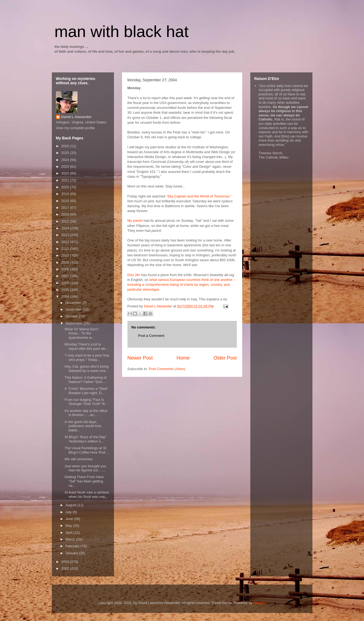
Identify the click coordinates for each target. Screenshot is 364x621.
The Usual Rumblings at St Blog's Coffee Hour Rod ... (87, 450)
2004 (66, 296)
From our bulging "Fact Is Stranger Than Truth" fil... (86, 402)
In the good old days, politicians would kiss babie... (83, 426)
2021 (66, 180)
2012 (66, 242)
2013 (66, 235)
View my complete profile (75, 128)
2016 (66, 214)
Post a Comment (151, 336)
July (69, 512)
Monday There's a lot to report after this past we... (86, 346)
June (70, 519)
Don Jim (134, 275)
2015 (66, 221)
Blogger (259, 603)
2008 (66, 269)
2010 (66, 255)
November (74, 309)
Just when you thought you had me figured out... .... (85, 468)
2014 (66, 228)
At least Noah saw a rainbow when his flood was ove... (87, 494)
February (73, 546)
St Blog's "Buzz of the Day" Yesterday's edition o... (86, 439)
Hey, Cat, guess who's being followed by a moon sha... (87, 369)
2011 (66, 249)
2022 (66, 173)
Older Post (225, 358)
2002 (66, 568)
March (71, 539)
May (69, 526)
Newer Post (140, 358)
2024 (66, 160)
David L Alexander (77, 117)
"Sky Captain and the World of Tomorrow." (199, 196)
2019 (66, 194)
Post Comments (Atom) (167, 369)
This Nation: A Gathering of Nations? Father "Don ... (85, 380)
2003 (66, 562)
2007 (66, 276)
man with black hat (122, 31)
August (71, 505)
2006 (66, 283)
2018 (66, 201)
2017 (66, 208)
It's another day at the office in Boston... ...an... (86, 413)
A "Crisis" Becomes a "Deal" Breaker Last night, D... (86, 391)
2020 (66, 187)
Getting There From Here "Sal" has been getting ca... (84, 481)
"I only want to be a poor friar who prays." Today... (87, 358)
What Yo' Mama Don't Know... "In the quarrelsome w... (81, 333)
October (72, 316)
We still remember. (79, 459)
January (72, 553)
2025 (66, 153)
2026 (66, 146)
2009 (66, 262)
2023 (66, 167)
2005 (66, 290)
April (69, 533)
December (74, 303)
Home (183, 358)
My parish (135, 221)
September (74, 323)
